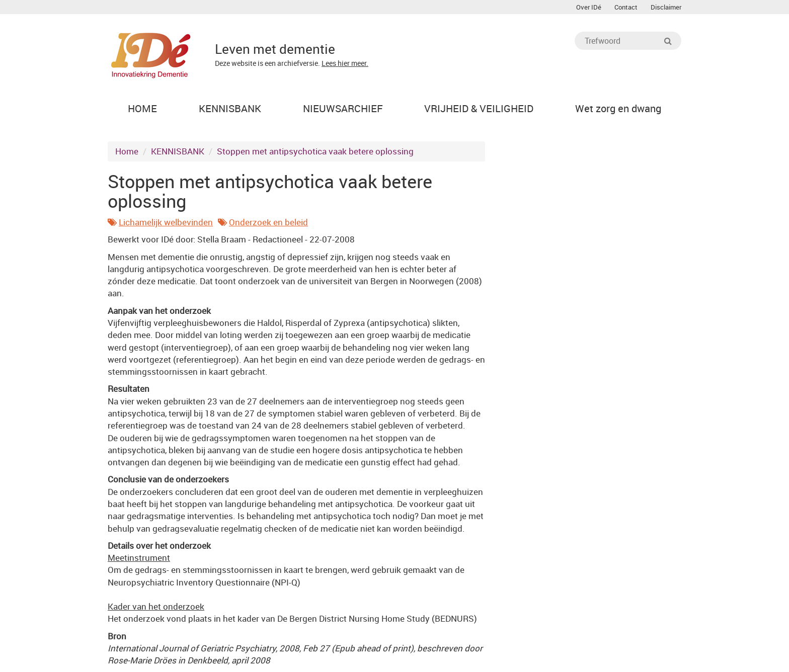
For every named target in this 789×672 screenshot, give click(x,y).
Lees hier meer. (345, 63)
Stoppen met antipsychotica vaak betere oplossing (315, 151)
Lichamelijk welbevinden (166, 222)
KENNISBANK (178, 151)
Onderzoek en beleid (268, 222)
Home (127, 151)
